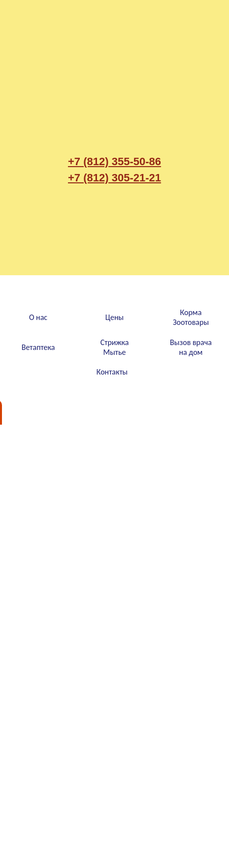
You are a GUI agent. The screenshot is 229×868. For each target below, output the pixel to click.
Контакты (112, 372)
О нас (38, 317)
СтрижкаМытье (115, 347)
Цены (114, 317)
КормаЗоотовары (191, 317)
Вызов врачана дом (191, 347)
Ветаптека (38, 347)
